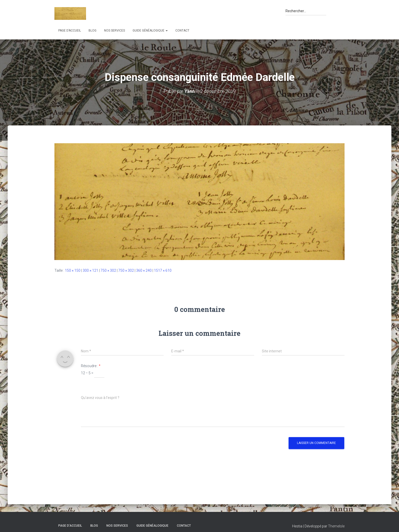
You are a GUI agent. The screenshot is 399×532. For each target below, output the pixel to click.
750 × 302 (108, 270)
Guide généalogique (150, 31)
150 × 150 (73, 270)
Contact (182, 31)
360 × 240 (144, 270)
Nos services (115, 31)
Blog (92, 31)
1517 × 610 (163, 270)
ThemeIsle (336, 526)
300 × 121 (90, 270)
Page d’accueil (70, 31)
